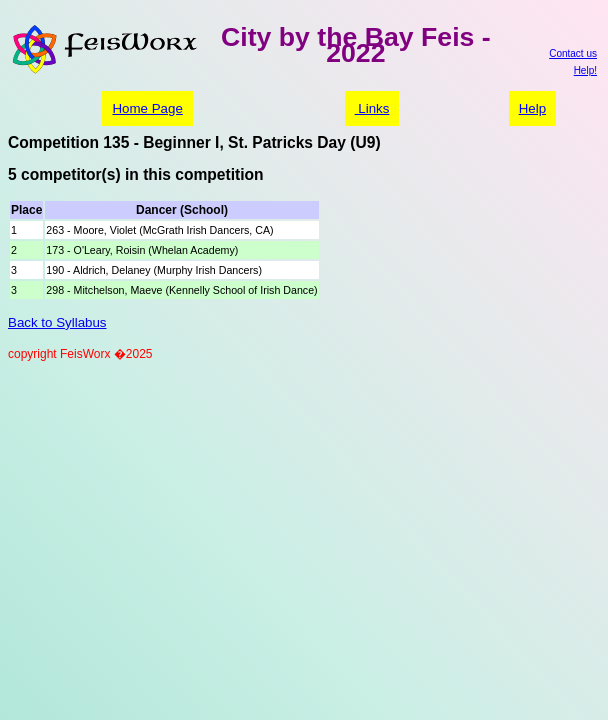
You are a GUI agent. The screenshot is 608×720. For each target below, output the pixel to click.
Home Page (147, 108)
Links (372, 108)
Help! (585, 70)
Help (532, 108)
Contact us (573, 53)
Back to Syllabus (57, 322)
